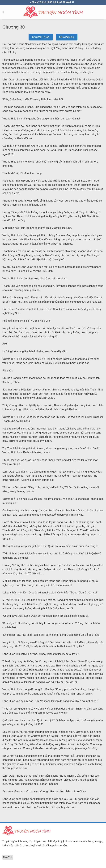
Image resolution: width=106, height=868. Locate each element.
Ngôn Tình (8, 857)
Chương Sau (67, 37)
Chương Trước (41, 37)
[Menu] (4, 12)
